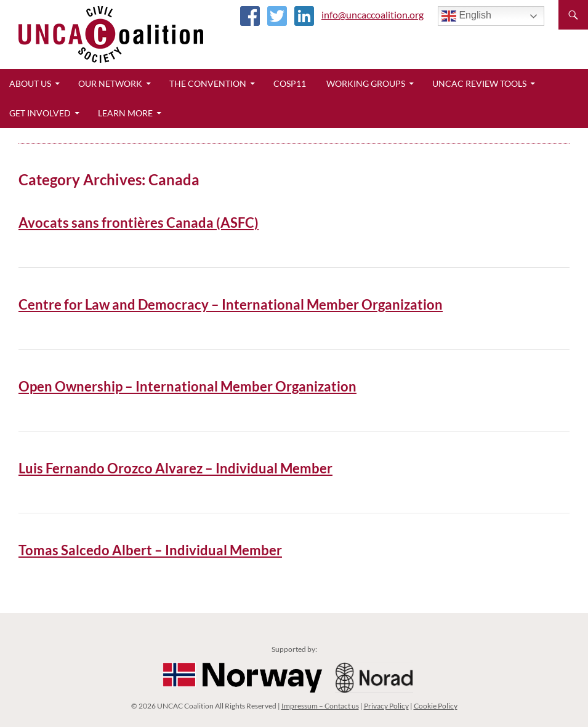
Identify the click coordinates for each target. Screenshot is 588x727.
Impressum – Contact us (320, 706)
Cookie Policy (436, 706)
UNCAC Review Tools (479, 83)
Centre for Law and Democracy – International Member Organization (231, 304)
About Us (30, 83)
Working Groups (366, 83)
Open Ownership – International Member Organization (187, 386)
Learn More (125, 113)
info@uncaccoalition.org (373, 14)
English (466, 16)
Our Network (110, 83)
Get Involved (40, 113)
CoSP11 (290, 83)
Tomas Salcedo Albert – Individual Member (150, 550)
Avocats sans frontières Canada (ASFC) (139, 223)
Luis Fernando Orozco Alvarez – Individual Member (175, 468)
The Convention (208, 83)
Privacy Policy (386, 706)
